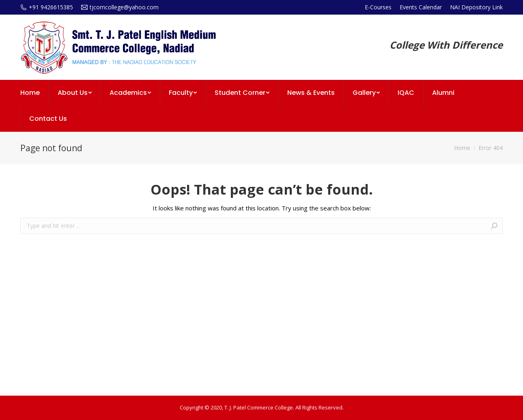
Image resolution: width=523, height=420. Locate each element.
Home (462, 148)
